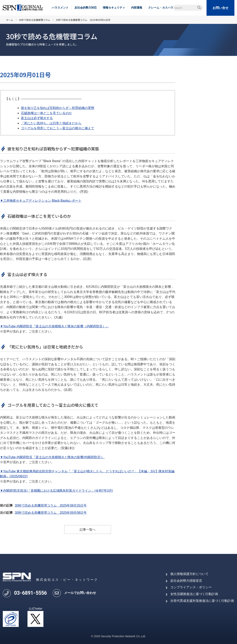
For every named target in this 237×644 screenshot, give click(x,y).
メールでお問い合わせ (80, 593)
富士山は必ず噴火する (37, 118)
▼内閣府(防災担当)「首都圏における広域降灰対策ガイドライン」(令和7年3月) (56, 491)
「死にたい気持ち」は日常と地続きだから (51, 123)
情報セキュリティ (114, 8)
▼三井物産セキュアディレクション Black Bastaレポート (41, 201)
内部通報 (137, 8)
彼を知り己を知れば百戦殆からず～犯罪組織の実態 (58, 108)
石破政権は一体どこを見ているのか (46, 113)
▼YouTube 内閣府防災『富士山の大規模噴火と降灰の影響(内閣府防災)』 (52, 457)
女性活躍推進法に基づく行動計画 (194, 594)
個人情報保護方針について (189, 574)
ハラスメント (60, 8)
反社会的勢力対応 (86, 8)
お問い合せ (220, 8)
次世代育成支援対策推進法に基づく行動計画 (202, 601)
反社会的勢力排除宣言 (186, 581)
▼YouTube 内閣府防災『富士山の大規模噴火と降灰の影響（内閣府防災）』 (54, 326)
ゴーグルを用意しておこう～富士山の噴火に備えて (58, 128)
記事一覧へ (88, 530)
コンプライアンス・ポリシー (191, 587)
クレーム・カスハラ (161, 8)
